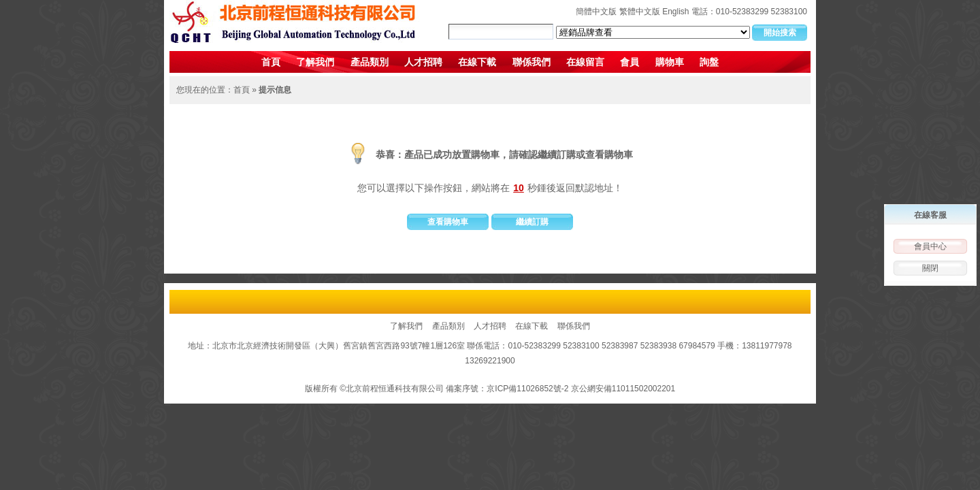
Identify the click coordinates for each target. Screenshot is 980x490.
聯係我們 (532, 62)
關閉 (930, 268)
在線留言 (585, 62)
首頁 (271, 62)
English (675, 12)
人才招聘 (423, 62)
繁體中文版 (640, 12)
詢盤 (709, 62)
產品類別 (370, 62)
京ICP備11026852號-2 (527, 389)
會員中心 (930, 246)
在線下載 (477, 62)
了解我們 (315, 62)
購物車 (670, 62)
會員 (630, 62)
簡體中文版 (596, 12)
